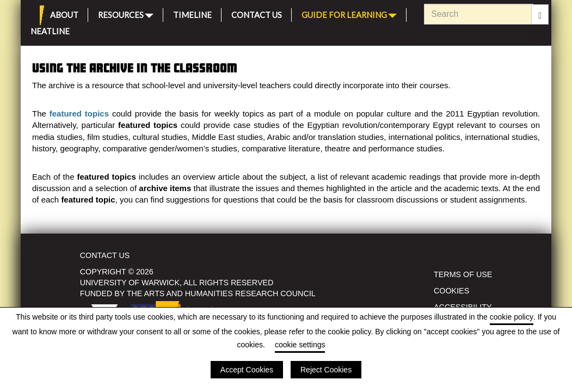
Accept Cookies (247, 370)
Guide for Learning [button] (349, 14)
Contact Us (257, 13)
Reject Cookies (326, 370)
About (64, 13)
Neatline (50, 30)
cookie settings (300, 345)
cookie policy (512, 317)
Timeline (192, 13)
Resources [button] (126, 14)
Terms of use (463, 274)
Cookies (451, 291)
